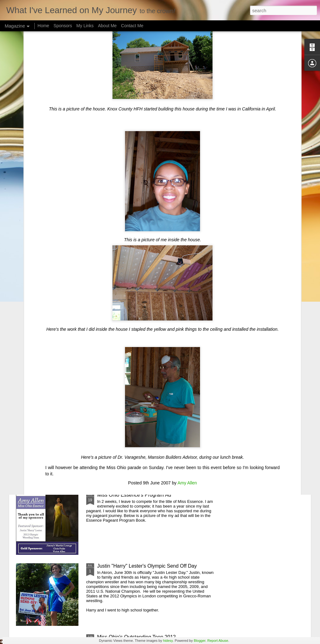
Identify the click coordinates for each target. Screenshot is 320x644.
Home (43, 26)
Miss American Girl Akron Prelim (133, 424)
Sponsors (63, 26)
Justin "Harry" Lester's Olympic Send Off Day (147, 566)
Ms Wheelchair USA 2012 (126, 353)
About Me (107, 26)
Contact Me (132, 26)
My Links (85, 26)
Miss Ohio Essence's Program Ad (134, 495)
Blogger (200, 641)
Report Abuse (218, 641)
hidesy (168, 641)
